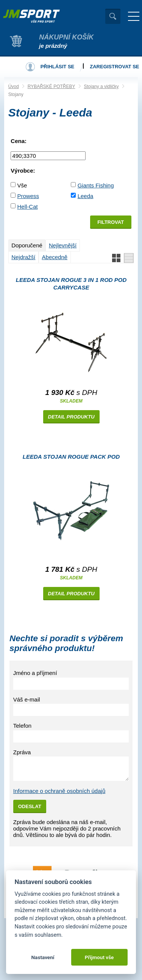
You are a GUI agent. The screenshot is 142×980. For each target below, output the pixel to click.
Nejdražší (23, 257)
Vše (22, 185)
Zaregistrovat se (114, 67)
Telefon (22, 726)
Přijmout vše (99, 957)
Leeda (86, 196)
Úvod (14, 87)
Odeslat (30, 806)
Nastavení (43, 957)
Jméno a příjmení (35, 673)
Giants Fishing (96, 185)
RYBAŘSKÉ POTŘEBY (51, 87)
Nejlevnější (63, 245)
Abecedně (55, 257)
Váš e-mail (27, 699)
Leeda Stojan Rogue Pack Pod (71, 457)
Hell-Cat (27, 207)
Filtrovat (111, 222)
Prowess (28, 196)
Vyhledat (113, 16)
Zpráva (22, 752)
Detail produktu (71, 417)
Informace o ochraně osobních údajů (59, 791)
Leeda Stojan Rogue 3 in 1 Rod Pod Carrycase (71, 284)
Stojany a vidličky (101, 87)
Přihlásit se (58, 67)
